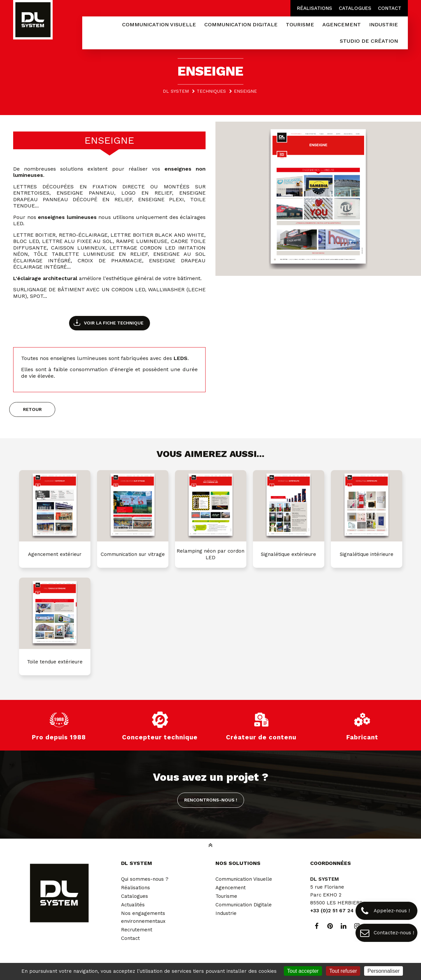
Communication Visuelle (244, 879)
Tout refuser (343, 971)
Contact (390, 8)
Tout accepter (303, 971)
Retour (32, 409)
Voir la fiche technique (114, 323)
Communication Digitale (244, 905)
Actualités (133, 905)
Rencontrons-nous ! (211, 800)
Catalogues (355, 8)
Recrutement (137, 930)
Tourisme (226, 896)
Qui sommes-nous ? (145, 879)
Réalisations (315, 8)
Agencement (231, 888)
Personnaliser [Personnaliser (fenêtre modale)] (384, 971)
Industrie (226, 913)
